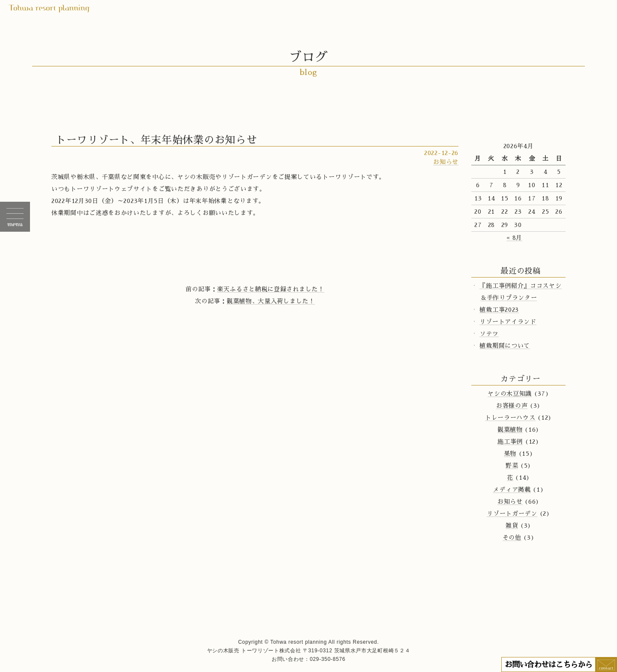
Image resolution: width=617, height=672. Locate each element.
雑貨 (512, 526)
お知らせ (446, 162)
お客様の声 (512, 406)
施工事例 (510, 442)
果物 (510, 454)
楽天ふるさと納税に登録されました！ (271, 289)
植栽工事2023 (499, 310)
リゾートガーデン (512, 514)
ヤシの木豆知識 (510, 394)
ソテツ (489, 334)
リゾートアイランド (508, 322)
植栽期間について (505, 346)
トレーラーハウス (510, 418)
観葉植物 (510, 430)
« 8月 (514, 238)
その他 (512, 538)
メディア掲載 (512, 490)
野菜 (512, 466)
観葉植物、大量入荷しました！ (271, 301)
